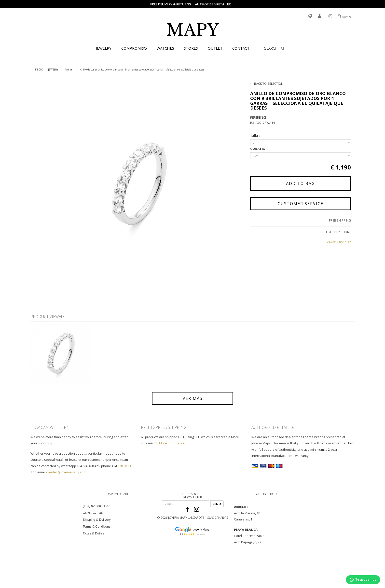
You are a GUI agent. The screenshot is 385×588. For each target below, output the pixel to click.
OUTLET (215, 48)
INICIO (39, 70)
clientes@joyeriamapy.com (66, 472)
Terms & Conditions (97, 526)
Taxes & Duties (93, 533)
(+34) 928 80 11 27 (338, 242)
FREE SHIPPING (340, 220)
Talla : (255, 136)
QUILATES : (259, 149)
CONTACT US (93, 513)
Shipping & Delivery (97, 520)
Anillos (69, 70)
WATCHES (165, 48)
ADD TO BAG (300, 183)
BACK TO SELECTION (269, 84)
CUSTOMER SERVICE (301, 204)
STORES (191, 48)
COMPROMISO (134, 48)
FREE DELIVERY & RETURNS (171, 4)
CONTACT (241, 48)
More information (172, 443)
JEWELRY (104, 48)
